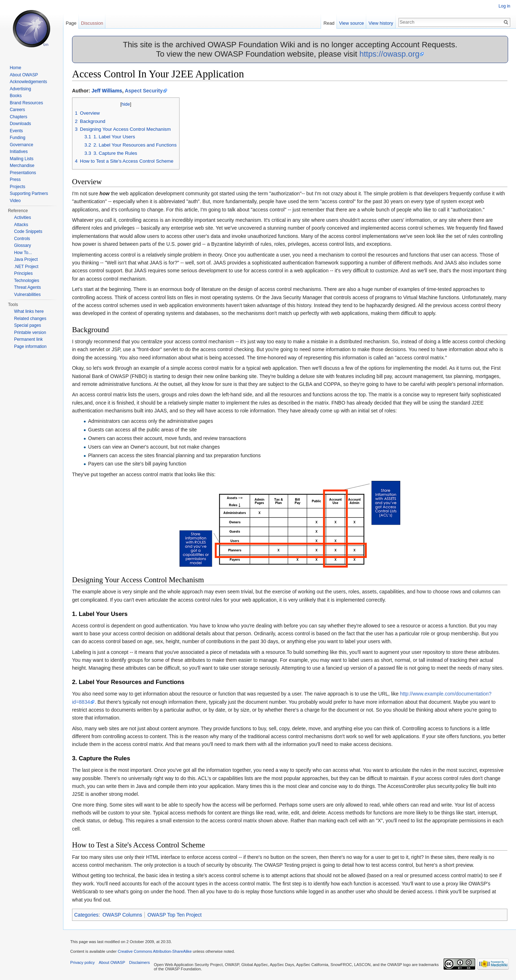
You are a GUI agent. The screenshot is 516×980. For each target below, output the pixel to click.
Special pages (27, 325)
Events (16, 131)
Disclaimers (139, 962)
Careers (17, 110)
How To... (23, 253)
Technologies (27, 281)
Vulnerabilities (27, 295)
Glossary (22, 245)
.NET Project (26, 267)
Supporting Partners (29, 193)
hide (126, 104)
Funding (17, 138)
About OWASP (24, 75)
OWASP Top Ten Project (174, 915)
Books (16, 96)
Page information (30, 346)
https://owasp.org (390, 54)
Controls (22, 239)
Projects (17, 187)
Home (15, 68)
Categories (86, 915)
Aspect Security (144, 91)
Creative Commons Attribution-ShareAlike (154, 951)
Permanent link (28, 339)
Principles (23, 273)
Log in (504, 6)
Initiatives (19, 152)
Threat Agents (27, 287)
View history (381, 23)
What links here (29, 311)
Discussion (92, 23)
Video (15, 201)
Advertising (20, 89)
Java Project (26, 259)
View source (351, 23)
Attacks (21, 225)
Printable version (30, 333)
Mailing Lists (21, 159)
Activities (22, 217)
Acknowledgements (28, 82)
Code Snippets (28, 231)
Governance (21, 145)
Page (71, 23)
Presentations (23, 173)
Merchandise (22, 166)
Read (329, 23)
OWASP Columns (122, 915)
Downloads (20, 124)
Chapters (18, 117)
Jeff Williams (107, 91)
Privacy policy (82, 962)
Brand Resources (26, 103)
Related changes (30, 319)
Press (15, 180)
